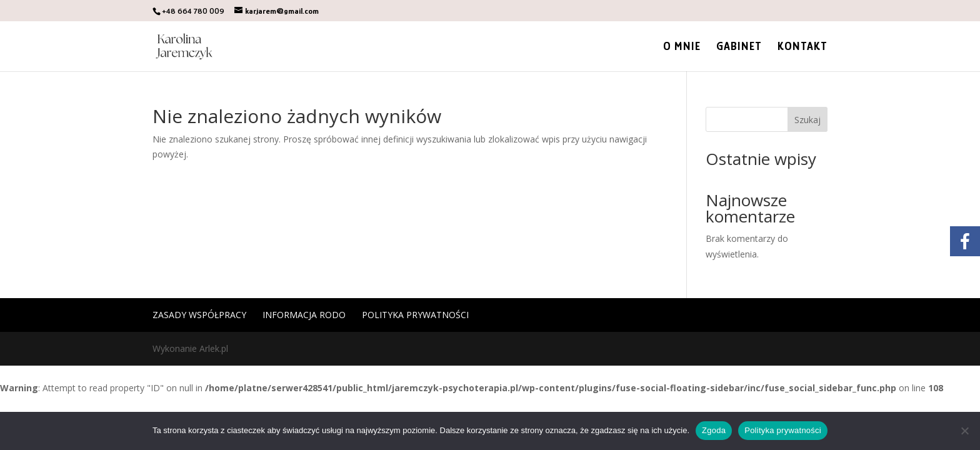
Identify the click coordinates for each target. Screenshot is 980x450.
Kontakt (802, 47)
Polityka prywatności (415, 315)
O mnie (682, 47)
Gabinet (739, 47)
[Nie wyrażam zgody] (964, 431)
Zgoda (714, 430)
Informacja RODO (304, 315)
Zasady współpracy (199, 315)
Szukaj (807, 120)
